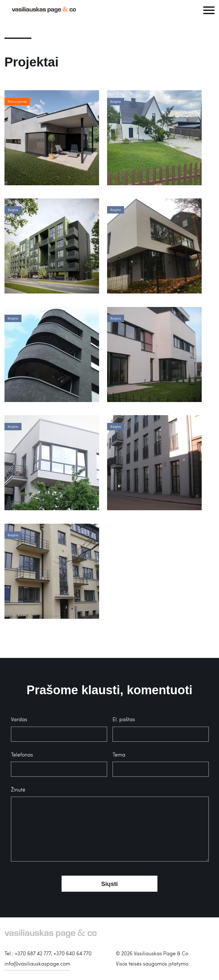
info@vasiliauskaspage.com (37, 963)
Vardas (19, 719)
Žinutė (18, 789)
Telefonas (22, 754)
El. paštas (124, 719)
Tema (119, 754)
